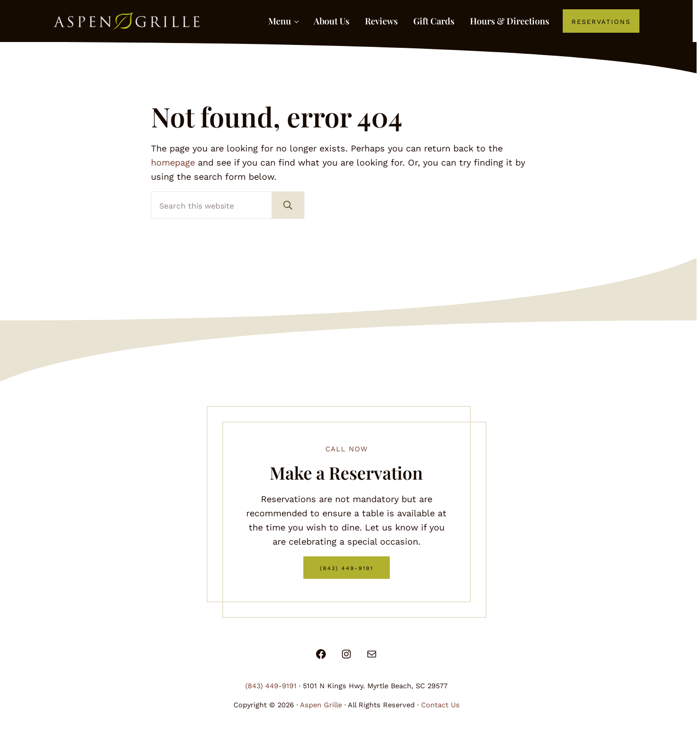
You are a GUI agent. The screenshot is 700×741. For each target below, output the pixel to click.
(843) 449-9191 (347, 567)
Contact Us (440, 705)
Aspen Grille (321, 705)
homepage (173, 162)
